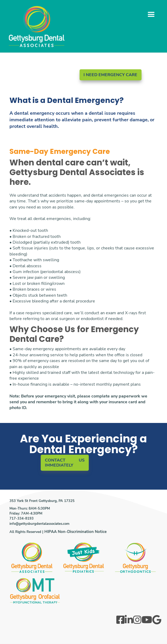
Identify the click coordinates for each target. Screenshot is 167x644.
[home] (37, 30)
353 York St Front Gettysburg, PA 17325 (42, 501)
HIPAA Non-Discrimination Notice (75, 532)
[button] (151, 15)
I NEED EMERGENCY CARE (110, 75)
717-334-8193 (22, 519)
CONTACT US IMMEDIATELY (65, 463)
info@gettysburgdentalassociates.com (39, 524)
